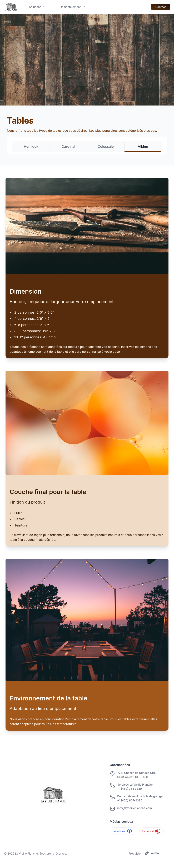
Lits (87, 74)
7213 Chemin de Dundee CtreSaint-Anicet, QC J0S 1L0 (136, 775)
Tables (87, 65)
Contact (161, 7)
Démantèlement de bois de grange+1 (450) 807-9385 (140, 798)
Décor (87, 83)
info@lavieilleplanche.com (135, 808)
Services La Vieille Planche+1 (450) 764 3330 (135, 787)
